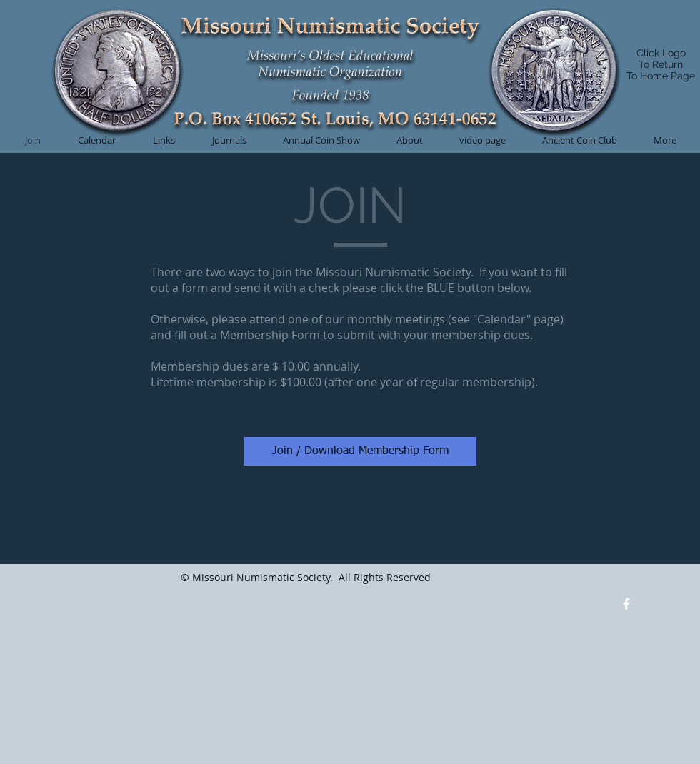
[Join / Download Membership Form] (360, 451)
